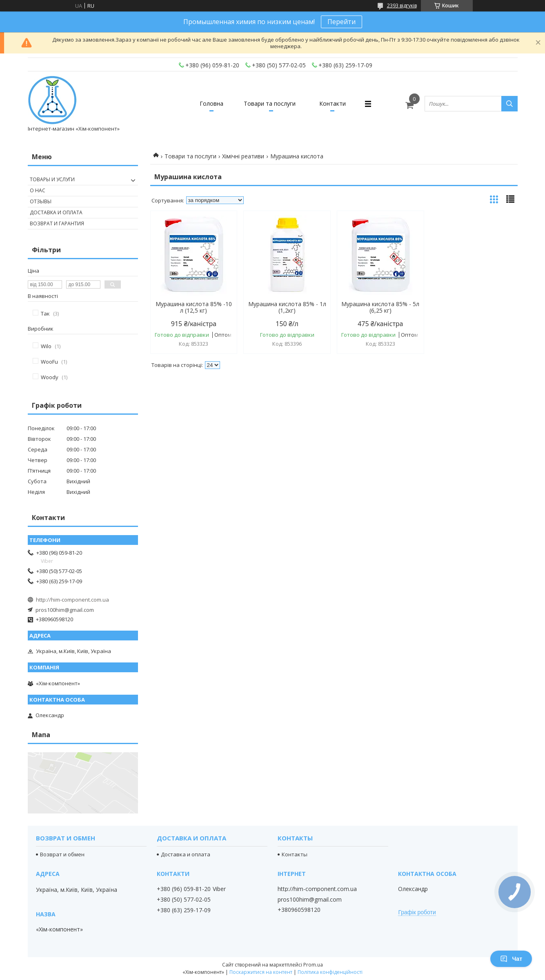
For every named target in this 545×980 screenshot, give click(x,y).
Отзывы (41, 201)
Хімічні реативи (243, 156)
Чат (511, 959)
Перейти (341, 22)
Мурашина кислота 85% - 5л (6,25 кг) (380, 307)
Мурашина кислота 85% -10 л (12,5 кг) (194, 307)
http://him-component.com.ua (72, 600)
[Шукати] (509, 104)
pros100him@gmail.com (65, 610)
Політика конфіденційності (330, 972)
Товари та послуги (270, 103)
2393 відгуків (402, 6)
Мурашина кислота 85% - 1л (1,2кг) (287, 307)
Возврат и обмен (62, 854)
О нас (38, 190)
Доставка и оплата (56, 212)
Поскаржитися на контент (261, 972)
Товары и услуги (52, 179)
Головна (211, 103)
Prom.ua (313, 965)
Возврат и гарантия (57, 223)
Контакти (333, 103)
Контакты (295, 854)
